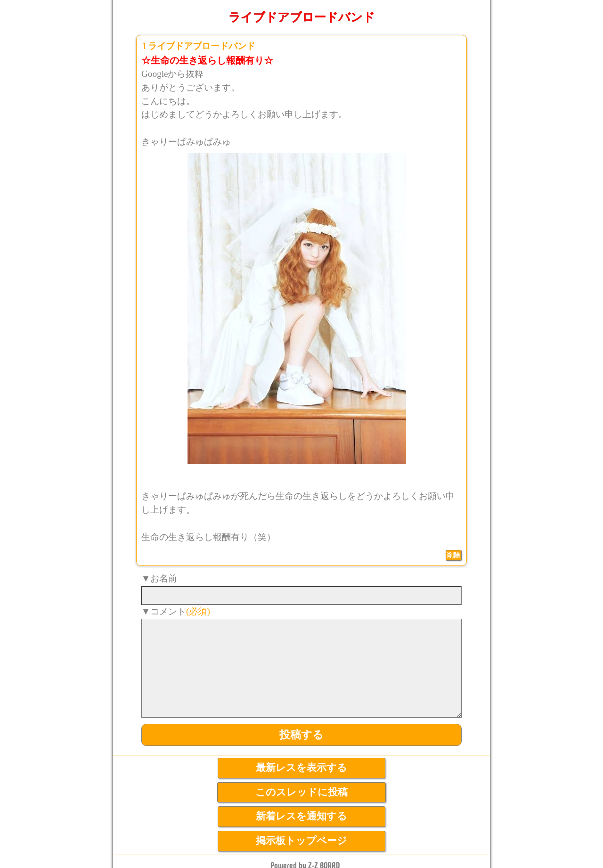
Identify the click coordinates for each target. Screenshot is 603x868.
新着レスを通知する (301, 816)
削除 (454, 555)
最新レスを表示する (301, 768)
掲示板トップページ (301, 841)
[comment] (301, 668)
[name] (301, 595)
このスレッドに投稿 (301, 792)
